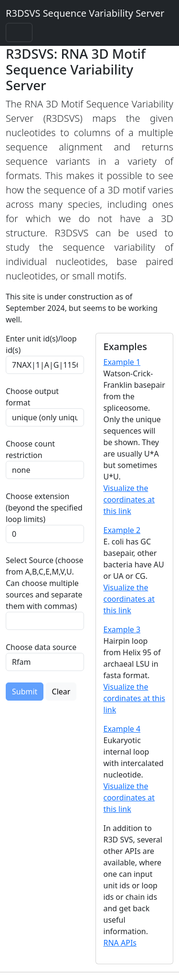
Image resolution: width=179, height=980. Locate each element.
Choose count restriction (30, 449)
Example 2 (122, 530)
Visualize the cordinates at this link (134, 698)
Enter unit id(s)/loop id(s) (41, 344)
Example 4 (122, 729)
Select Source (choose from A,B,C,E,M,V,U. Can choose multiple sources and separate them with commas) (45, 583)
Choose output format (32, 397)
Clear (61, 692)
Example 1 (122, 362)
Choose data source (41, 647)
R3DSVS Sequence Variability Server (85, 13)
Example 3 (122, 629)
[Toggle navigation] (19, 32)
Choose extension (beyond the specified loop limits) (44, 508)
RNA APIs (120, 943)
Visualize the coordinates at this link (129, 500)
